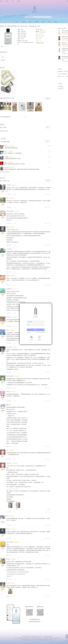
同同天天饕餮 (10, 542)
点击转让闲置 (60, 88)
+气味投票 (2, 58)
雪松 (22, 37)
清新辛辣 (29, 42)
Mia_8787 (7, 168)
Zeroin (6, 162)
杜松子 (22, 35)
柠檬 (22, 33)
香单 (43, 22)
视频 (56, 22)
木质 (22, 42)
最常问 (2, 128)
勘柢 (8, 227)
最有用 (5, 142)
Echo (8, 516)
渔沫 (8, 198)
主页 (16, 22)
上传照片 (48, 98)
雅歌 (8, 330)
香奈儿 (22, 29)
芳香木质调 (23, 31)
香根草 (24, 37)
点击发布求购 (60, 86)
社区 (50, 22)
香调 (7, 1)
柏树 (25, 35)
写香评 (48, 180)
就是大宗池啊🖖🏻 (10, 211)
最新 (5, 128)
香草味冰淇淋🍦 (10, 376)
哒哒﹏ (6, 151)
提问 (48, 127)
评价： (5, 46)
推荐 (2, 142)
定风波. (8, 559)
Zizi (7, 450)
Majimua (8, 392)
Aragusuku (9, 249)
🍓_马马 (8, 405)
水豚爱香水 (9, 289)
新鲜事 (37, 22)
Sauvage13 (9, 347)
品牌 (1, 1)
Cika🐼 (6, 157)
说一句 (48, 141)
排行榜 (24, 22)
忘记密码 (29, 332)
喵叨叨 (8, 276)
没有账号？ (40, 332)
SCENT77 (9, 463)
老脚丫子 (7, 146)
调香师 (19, 1)
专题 (30, 22)
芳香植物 (25, 42)
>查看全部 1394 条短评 (5, 172)
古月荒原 (9, 185)
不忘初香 (9, 317)
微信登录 (32, 340)
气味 (13, 1)
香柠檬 (24, 33)
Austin (8, 583)
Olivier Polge (25, 41)
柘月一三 (9, 529)
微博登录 (40, 340)
